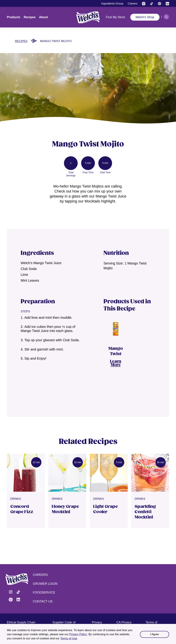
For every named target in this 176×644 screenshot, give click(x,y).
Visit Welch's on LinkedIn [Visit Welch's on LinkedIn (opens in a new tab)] (18, 600)
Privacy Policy (78, 634)
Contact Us (43, 601)
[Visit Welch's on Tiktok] (152, 4)
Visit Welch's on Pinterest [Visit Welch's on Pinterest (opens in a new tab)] (11, 600)
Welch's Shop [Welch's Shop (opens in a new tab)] (145, 17)
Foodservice (44, 592)
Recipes (30, 17)
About (43, 17)
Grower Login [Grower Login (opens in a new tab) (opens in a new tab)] (45, 584)
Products (14, 17)
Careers (40, 575)
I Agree (155, 634)
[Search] (166, 17)
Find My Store (115, 17)
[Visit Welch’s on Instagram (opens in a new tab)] (144, 4)
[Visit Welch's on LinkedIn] (167, 4)
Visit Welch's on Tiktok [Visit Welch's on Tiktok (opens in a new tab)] (18, 592)
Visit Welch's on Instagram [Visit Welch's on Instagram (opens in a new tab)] (11, 592)
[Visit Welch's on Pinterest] (159, 4)
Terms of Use (69, 638)
